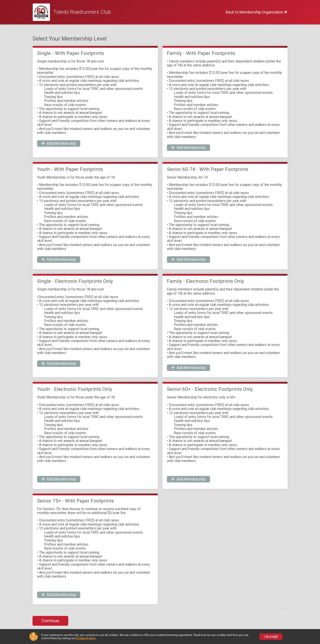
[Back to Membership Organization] (257, 12)
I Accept (271, 637)
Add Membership (59, 143)
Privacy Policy (86, 638)
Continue (50, 621)
